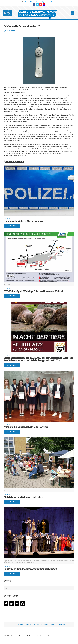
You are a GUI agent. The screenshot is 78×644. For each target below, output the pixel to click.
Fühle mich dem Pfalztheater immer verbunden (30, 569)
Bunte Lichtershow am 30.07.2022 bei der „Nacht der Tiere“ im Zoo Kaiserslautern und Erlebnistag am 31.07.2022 (38, 359)
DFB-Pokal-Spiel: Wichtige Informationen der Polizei (33, 291)
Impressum (19, 624)
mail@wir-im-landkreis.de (48, 2)
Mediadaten (61, 624)
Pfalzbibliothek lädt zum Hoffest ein (24, 497)
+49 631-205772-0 (30, 2)
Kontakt (28, 624)
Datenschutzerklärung (41, 624)
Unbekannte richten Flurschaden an (24, 221)
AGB (53, 624)
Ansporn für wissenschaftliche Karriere (26, 427)
